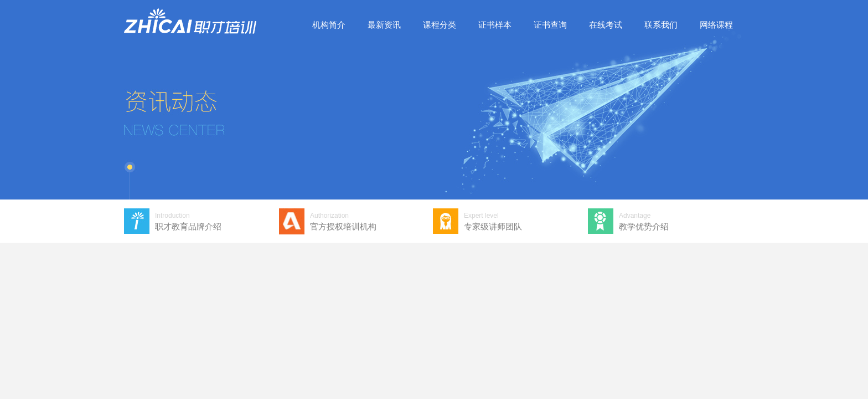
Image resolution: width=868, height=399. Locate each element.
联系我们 (661, 25)
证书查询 (550, 25)
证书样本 (495, 25)
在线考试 (606, 25)
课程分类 (440, 25)
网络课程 (716, 25)
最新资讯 (384, 25)
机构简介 (329, 25)
